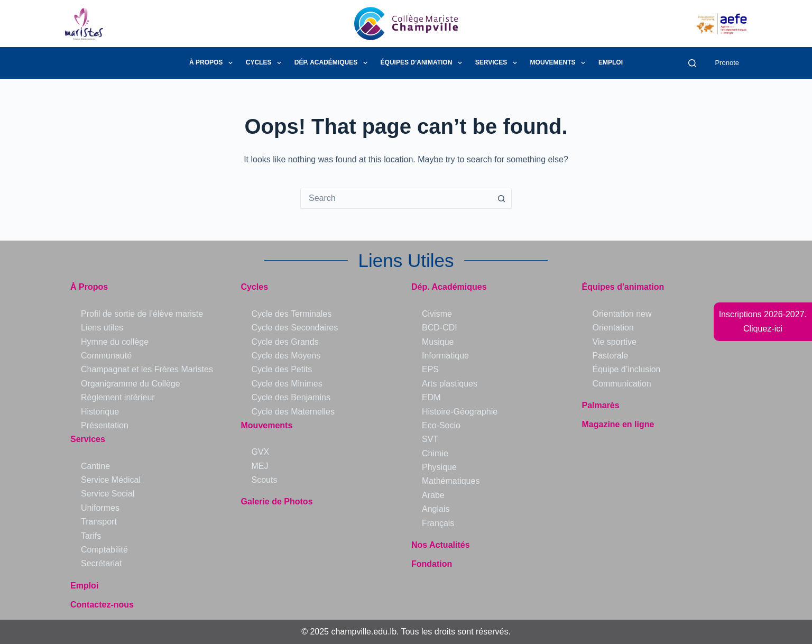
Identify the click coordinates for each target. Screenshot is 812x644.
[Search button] (501, 198)
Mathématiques (451, 481)
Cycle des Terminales (292, 314)
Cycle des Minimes (287, 384)
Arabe (433, 495)
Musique (438, 342)
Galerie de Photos (277, 502)
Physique (439, 467)
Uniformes (100, 508)
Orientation (613, 328)
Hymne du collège (115, 342)
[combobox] (396, 198)
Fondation (432, 564)
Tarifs (91, 536)
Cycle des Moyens (286, 356)
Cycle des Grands (285, 342)
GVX (261, 452)
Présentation (105, 425)
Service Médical (111, 480)
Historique (100, 412)
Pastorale (611, 356)
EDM (431, 397)
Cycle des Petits (282, 369)
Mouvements (560, 63)
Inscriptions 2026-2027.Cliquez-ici (763, 321)
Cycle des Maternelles (293, 412)
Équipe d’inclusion (627, 369)
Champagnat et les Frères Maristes (147, 369)
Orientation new (622, 314)
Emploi (611, 62)
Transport (99, 522)
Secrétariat (101, 563)
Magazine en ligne (618, 424)
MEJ (260, 466)
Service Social (108, 494)
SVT (430, 439)
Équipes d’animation (423, 63)
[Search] (692, 63)
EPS (430, 369)
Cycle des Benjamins (291, 397)
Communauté (106, 356)
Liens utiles (102, 328)
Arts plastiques (450, 384)
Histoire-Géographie (460, 412)
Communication (622, 384)
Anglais (436, 509)
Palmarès (601, 405)
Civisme (437, 314)
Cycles (266, 63)
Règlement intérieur (118, 397)
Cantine (95, 466)
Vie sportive (615, 342)
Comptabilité (104, 550)
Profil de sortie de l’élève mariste (142, 314)
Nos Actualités (441, 545)
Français (438, 523)
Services (498, 63)
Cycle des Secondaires (295, 328)
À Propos (213, 63)
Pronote (727, 63)
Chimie (435, 453)
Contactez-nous (102, 605)
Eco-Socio (441, 425)
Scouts (265, 480)
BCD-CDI (440, 328)
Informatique (445, 356)
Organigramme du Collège (131, 384)
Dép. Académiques (333, 63)
